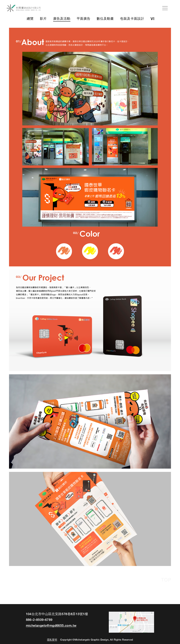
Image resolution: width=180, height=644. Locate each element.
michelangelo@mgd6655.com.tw (51, 625)
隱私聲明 (52, 640)
